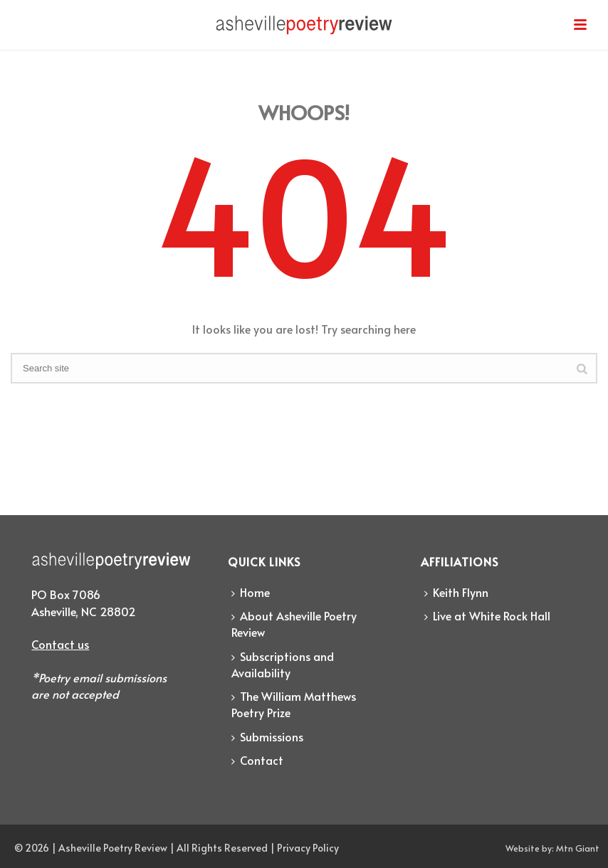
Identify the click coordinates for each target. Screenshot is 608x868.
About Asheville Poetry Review (294, 624)
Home (251, 592)
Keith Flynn (456, 592)
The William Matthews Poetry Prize (294, 704)
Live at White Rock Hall (487, 615)
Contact (257, 760)
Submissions (267, 736)
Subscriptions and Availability (283, 664)
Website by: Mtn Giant (552, 848)
